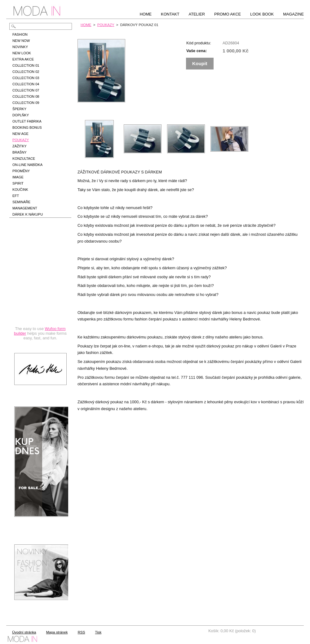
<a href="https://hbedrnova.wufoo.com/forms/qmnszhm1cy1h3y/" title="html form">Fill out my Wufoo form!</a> (40, 286)
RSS (82, 632)
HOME (86, 25)
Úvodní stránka (24, 632)
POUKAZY (106, 25)
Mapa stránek (57, 632)
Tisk (98, 632)
